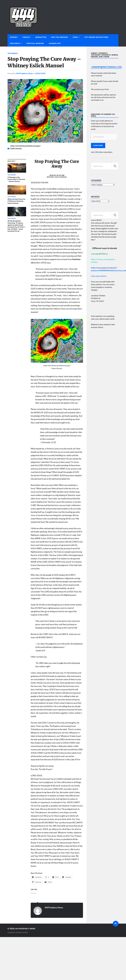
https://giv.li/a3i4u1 (99, 276)
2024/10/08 (40, 73)
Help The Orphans (60, 37)
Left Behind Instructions (96, 37)
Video (75, 37)
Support (14, 37)
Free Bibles (15, 43)
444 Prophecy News (24, 73)
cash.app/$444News (99, 254)
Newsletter (41, 37)
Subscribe (98, 145)
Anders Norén (22, 932)
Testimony (13, 53)
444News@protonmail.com (107, 67)
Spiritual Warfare (35, 43)
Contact (27, 37)
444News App (55, 43)
